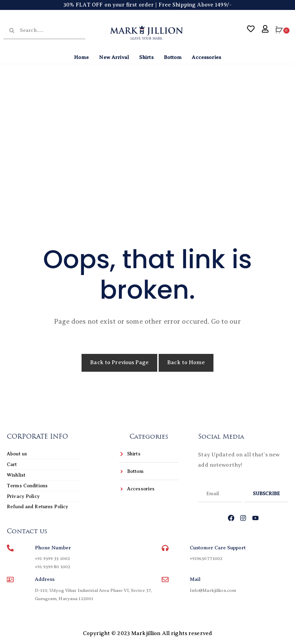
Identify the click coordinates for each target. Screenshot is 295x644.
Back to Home (186, 362)
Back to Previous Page (119, 362)
